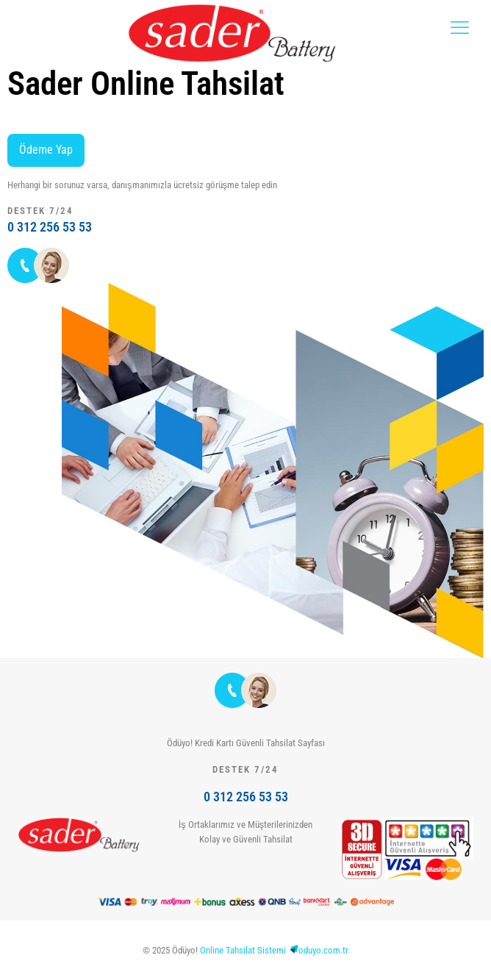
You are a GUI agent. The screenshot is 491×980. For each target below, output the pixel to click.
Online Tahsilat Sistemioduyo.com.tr (274, 950)
